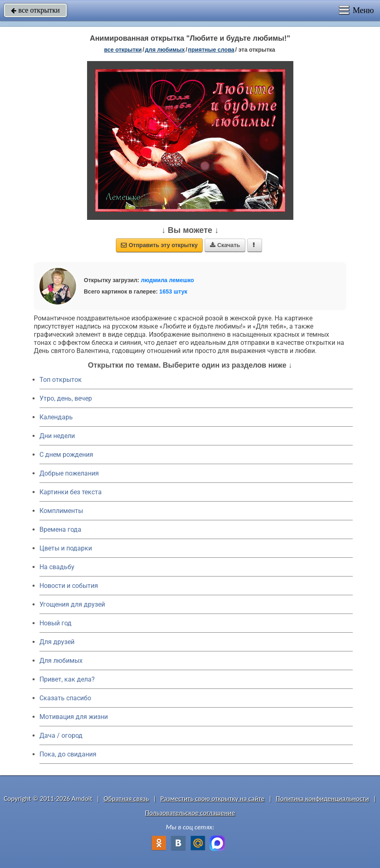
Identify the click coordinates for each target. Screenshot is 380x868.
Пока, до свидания (68, 754)
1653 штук (174, 292)
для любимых (165, 50)
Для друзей (57, 642)
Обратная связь (127, 799)
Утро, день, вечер (66, 398)
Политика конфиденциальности (322, 799)
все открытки (35, 10)
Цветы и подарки (66, 548)
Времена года (60, 529)
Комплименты (61, 511)
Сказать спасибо (65, 698)
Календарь (56, 417)
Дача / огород (61, 735)
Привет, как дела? (67, 679)
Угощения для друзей (72, 604)
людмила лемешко (167, 280)
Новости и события (69, 586)
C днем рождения (66, 455)
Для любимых (61, 661)
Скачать (225, 245)
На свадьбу (57, 567)
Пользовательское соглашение (190, 813)
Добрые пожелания (69, 473)
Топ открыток (61, 380)
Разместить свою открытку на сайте (212, 799)
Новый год (56, 623)
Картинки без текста (71, 492)
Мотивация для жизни (74, 717)
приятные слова (211, 50)
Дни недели (57, 436)
